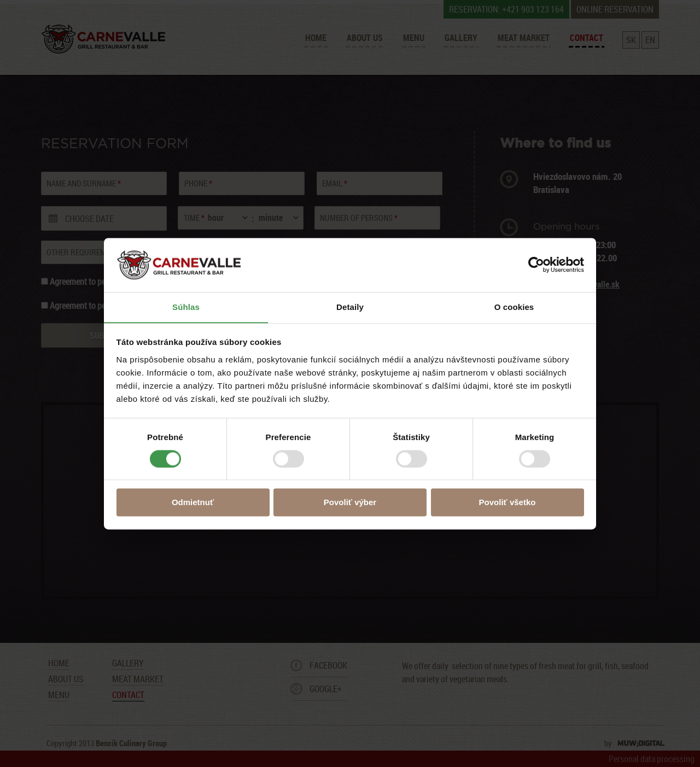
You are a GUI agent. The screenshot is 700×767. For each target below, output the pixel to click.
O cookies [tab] (514, 307)
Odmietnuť (193, 503)
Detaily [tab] (350, 307)
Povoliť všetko (507, 503)
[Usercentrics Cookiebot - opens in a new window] (536, 265)
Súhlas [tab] (186, 307)
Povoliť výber (350, 503)
